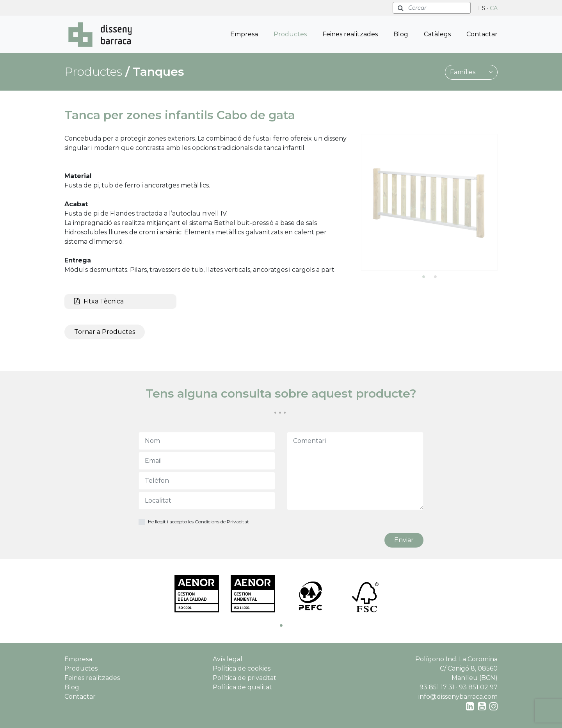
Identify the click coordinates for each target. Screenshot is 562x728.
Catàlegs (437, 34)
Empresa (244, 34)
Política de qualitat (242, 687)
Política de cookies (242, 668)
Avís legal (228, 659)
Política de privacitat (245, 678)
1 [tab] (423, 277)
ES (482, 8)
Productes (290, 34)
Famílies (471, 72)
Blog (401, 34)
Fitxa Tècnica (99, 301)
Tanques (158, 72)
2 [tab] (435, 277)
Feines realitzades (350, 34)
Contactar (482, 34)
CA (494, 8)
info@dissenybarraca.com (458, 697)
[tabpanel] (429, 202)
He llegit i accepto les (198, 522)
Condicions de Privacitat (222, 522)
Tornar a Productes (105, 332)
